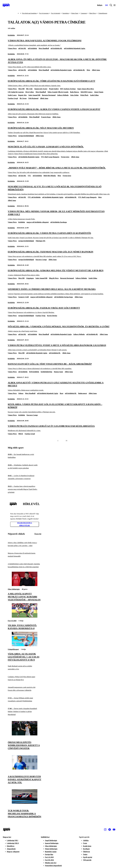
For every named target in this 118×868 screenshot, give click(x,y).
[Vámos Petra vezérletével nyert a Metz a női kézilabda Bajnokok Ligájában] (59, 347)
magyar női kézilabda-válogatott (38, 222)
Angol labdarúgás (51, 840)
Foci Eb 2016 (49, 860)
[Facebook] (110, 830)
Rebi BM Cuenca (87, 92)
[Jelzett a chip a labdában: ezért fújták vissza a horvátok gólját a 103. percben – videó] (25, 544)
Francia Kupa (46, 117)
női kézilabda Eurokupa (59, 222)
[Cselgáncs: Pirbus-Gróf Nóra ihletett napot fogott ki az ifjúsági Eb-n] (25, 678)
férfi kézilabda (34, 372)
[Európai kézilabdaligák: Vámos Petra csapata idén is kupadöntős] (59, 235)
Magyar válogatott (13, 852)
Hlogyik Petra (54, 278)
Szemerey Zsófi (23, 297)
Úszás (85, 843)
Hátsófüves (11, 846)
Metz (88, 70)
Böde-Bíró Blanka (50, 176)
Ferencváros (65, 157)
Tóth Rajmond (33, 98)
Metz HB (21, 89)
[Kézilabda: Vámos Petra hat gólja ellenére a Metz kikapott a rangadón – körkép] (59, 408)
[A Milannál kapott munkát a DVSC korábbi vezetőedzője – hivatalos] (25, 585)
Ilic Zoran (23, 98)
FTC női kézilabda (34, 197)
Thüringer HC (41, 241)
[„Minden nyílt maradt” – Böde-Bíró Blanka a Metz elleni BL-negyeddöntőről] (59, 170)
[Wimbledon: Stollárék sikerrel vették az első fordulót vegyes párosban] (25, 467)
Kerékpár (86, 849)
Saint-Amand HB (34, 95)
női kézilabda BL (56, 48)
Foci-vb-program (44, 13)
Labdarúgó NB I (12, 840)
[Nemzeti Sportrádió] (107, 5)
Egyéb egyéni (88, 857)
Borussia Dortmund (49, 95)
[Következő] (63, 441)
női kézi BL (22, 48)
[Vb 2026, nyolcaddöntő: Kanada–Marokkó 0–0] (25, 617)
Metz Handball (44, 48)
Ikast (61, 393)
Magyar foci (7, 837)
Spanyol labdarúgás (52, 843)
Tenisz (85, 854)
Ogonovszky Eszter (41, 89)
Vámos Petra (12, 48)
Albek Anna (96, 70)
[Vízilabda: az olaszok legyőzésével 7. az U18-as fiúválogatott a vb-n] (25, 646)
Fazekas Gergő (13, 98)
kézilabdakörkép (47, 372)
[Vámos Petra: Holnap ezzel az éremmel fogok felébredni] (59, 43)
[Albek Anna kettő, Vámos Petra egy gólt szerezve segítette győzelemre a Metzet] (59, 386)
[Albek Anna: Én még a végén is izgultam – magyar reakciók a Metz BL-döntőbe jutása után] (59, 63)
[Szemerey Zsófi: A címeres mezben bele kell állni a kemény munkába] (59, 291)
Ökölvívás (86, 852)
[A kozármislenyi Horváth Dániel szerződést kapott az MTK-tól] (25, 769)
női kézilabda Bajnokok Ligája (61, 70)
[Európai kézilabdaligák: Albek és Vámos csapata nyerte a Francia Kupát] (59, 111)
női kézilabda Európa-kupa (64, 297)
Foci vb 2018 (49, 857)
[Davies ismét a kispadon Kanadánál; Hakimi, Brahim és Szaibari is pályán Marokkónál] (25, 712)
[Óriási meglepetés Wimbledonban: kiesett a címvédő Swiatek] (25, 735)
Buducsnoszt (83, 393)
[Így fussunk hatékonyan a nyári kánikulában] (25, 456)
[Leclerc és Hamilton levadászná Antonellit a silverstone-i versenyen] (25, 477)
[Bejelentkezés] (100, 5)
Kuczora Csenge (41, 260)
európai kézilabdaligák (26, 136)
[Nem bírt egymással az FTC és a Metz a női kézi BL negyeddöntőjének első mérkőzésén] (59, 190)
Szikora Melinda (63, 95)
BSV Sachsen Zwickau (68, 89)
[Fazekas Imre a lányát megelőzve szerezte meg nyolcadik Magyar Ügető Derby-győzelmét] (25, 489)
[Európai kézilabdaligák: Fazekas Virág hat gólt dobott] (59, 310)
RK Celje (29, 89)
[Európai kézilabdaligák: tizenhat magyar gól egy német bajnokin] (59, 254)
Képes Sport (75, 13)
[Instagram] (105, 830)
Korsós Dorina (52, 316)
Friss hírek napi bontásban (29, 13)
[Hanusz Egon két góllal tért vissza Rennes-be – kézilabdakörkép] (59, 366)
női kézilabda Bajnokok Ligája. (75, 48)
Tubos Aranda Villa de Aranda (58, 92)
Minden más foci (51, 863)
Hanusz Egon (58, 372)
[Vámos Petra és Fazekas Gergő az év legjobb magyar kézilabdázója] (59, 428)
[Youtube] (114, 830)
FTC (29, 176)
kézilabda (22, 222)
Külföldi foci (45, 837)
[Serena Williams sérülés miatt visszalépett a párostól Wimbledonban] (25, 700)
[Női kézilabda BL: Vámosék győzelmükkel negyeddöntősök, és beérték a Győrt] (59, 329)
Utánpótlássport (103, 13)
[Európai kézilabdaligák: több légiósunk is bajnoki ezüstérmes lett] (59, 83)
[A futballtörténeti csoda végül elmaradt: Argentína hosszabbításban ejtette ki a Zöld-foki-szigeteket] (25, 565)
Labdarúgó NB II (13, 843)
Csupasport (84, 13)
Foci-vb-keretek (56, 13)
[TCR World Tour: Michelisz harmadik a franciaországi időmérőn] (25, 803)
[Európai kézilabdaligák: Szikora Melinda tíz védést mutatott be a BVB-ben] (59, 273)
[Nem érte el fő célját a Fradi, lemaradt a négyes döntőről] (59, 150)
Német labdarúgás (51, 849)
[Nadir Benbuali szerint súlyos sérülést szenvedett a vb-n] (25, 668)
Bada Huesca (74, 92)
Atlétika (86, 840)
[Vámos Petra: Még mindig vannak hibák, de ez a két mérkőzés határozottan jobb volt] (59, 215)
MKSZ (21, 434)
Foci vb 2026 (12, 621)
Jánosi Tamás (99, 92)
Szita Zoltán (74, 95)
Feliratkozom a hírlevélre (25, 524)
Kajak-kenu (87, 846)
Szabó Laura (12, 95)
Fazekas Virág (40, 316)
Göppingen (30, 278)
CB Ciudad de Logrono (16, 92)
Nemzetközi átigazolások (53, 866)
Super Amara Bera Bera (86, 89)
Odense (21, 393)
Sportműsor (66, 13)
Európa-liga (49, 854)
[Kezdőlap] (6, 5)
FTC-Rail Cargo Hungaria (50, 157)
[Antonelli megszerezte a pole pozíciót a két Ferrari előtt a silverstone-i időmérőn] (25, 689)
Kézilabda (11, 35)
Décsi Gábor (30, 92)
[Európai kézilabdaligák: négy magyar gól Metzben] (59, 130)
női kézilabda (32, 48)
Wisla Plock (84, 95)
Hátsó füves (93, 13)
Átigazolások (11, 849)
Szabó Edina (94, 95)
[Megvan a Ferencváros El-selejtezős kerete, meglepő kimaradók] (25, 555)
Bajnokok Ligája (51, 852)
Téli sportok (87, 860)
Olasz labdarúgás (14, 589)
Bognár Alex (23, 95)
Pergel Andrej (54, 89)
